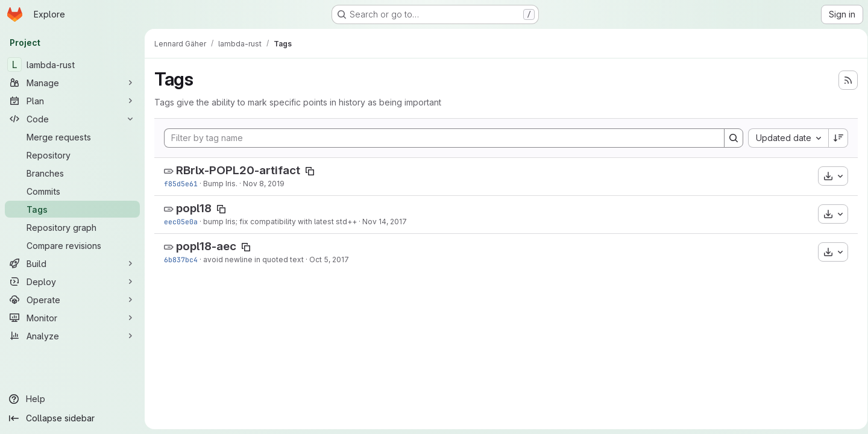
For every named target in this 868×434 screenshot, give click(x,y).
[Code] (72, 119)
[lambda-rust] (72, 64)
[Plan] (72, 101)
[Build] (72, 263)
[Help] (72, 399)
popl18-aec (206, 246)
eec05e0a (181, 222)
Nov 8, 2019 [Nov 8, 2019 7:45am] (264, 184)
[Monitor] (72, 318)
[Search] (729, 138)
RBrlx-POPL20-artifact (238, 170)
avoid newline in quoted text (253, 259)
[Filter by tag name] (442, 138)
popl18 (194, 208)
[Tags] (72, 209)
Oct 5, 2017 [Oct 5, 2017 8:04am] (329, 259)
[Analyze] (72, 336)
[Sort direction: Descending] (834, 138)
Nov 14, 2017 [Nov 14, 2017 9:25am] (385, 222)
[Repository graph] (72, 227)
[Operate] (72, 300)
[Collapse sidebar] (72, 418)
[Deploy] (72, 281)
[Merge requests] (72, 137)
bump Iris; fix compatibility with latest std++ (280, 222)
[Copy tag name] (310, 171)
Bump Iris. (220, 184)
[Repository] (72, 155)
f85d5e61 (181, 184)
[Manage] (72, 83)
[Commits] (72, 191)
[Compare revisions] (72, 245)
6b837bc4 (181, 259)
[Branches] (72, 173)
